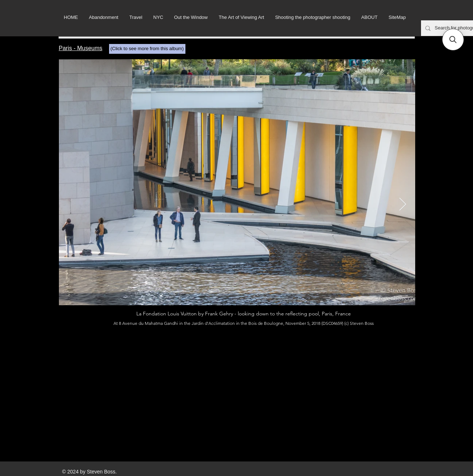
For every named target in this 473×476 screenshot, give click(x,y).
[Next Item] (403, 205)
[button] (453, 40)
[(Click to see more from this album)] (147, 49)
